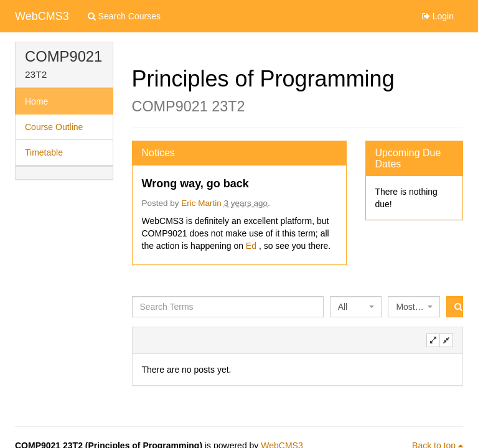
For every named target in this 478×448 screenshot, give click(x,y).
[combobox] (356, 307)
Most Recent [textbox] (410, 307)
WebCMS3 (42, 16)
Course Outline (54, 127)
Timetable (44, 152)
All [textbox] (343, 307)
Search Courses (124, 16)
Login (438, 16)
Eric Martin (201, 203)
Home (36, 101)
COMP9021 (63, 56)
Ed (252, 246)
